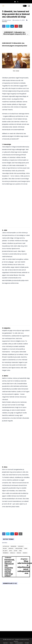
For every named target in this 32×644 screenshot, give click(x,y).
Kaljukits (5, 551)
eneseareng (13, 546)
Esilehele (6, 643)
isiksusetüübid (19, 548)
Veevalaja (13, 553)
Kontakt (27, 643)
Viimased (19, 553)
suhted (16, 551)
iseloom (5, 548)
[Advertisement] (16, 207)
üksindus (5, 22)
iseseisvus (11, 548)
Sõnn (20, 551)
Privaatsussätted (19, 643)
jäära (26, 548)
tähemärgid (6, 553)
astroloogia (6, 546)
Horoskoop (21, 546)
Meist (11, 643)
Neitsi (11, 551)
